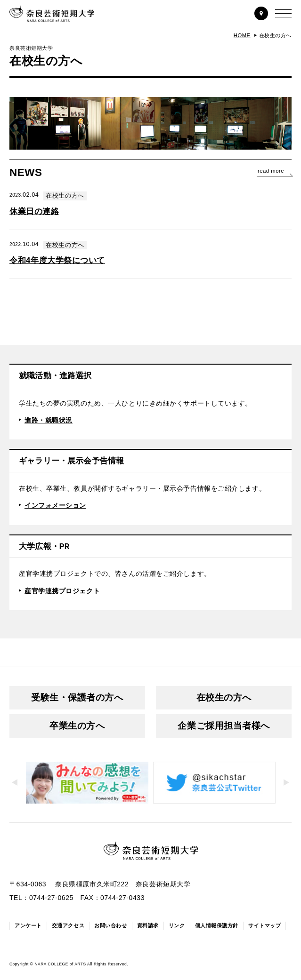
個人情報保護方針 (217, 925)
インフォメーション (55, 505)
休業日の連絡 (34, 211)
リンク (177, 925)
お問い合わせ (110, 925)
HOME (242, 35)
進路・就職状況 (49, 420)
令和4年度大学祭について (57, 260)
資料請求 (148, 925)
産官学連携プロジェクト (62, 591)
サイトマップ (264, 925)
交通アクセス (68, 925)
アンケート (28, 925)
